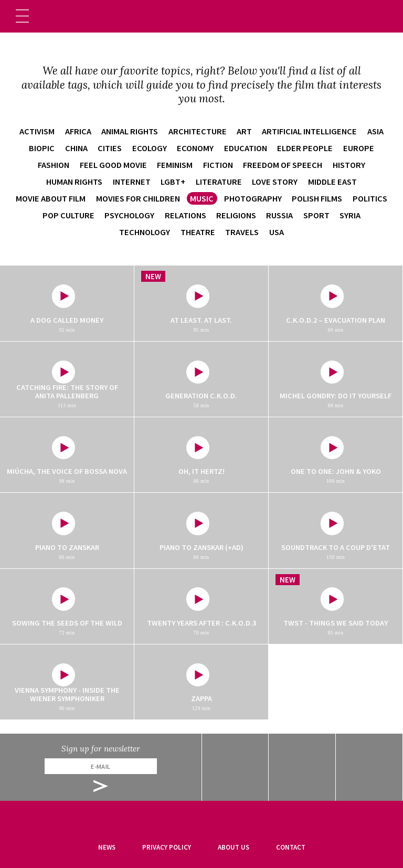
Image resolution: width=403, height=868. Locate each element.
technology (145, 232)
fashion (54, 165)
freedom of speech (283, 165)
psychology (129, 215)
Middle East (332, 182)
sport (316, 215)
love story (275, 182)
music (202, 198)
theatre (198, 232)
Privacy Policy (167, 847)
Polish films (317, 198)
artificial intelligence (309, 131)
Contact (291, 847)
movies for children (138, 198)
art (244, 131)
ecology (150, 148)
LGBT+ (173, 182)
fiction (218, 165)
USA (277, 232)
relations (185, 215)
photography (253, 198)
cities (110, 148)
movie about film (51, 198)
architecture (198, 131)
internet (132, 182)
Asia (375, 131)
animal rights (130, 131)
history (349, 165)
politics (370, 198)
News (107, 847)
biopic (42, 148)
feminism (175, 165)
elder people (305, 148)
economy (195, 148)
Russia (279, 215)
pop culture (68, 215)
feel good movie (113, 165)
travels (242, 232)
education (246, 148)
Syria (350, 215)
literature (219, 182)
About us (234, 847)
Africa (78, 131)
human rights (74, 182)
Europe (359, 148)
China (76, 148)
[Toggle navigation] (22, 16)
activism (37, 131)
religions (236, 215)
